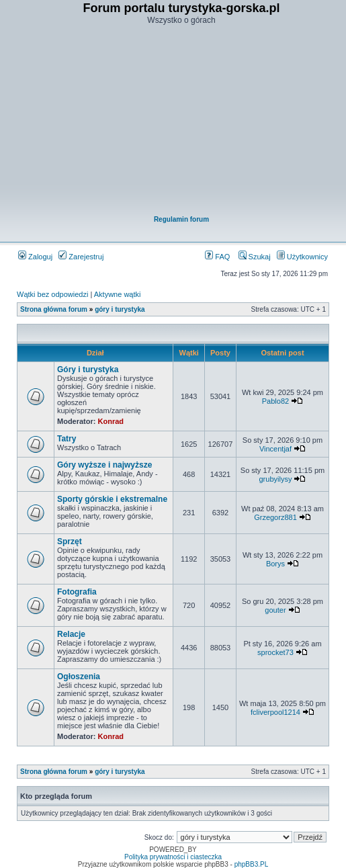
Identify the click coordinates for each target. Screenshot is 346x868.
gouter (275, 610)
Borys (275, 564)
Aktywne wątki (118, 294)
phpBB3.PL (252, 864)
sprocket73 (275, 652)
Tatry (67, 439)
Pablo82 (275, 401)
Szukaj (255, 257)
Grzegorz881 (275, 517)
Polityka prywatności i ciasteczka (173, 857)
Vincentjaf (275, 449)
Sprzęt (70, 541)
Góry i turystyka (88, 370)
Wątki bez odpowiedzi (52, 294)
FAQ (217, 257)
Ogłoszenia (79, 677)
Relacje (71, 634)
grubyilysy (276, 479)
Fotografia (77, 592)
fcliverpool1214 (275, 712)
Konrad (111, 421)
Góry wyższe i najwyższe (104, 465)
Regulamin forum (181, 219)
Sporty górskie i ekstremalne (112, 499)
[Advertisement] (181, 122)
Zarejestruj (81, 257)
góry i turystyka (120, 309)
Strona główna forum (54, 309)
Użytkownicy (302, 257)
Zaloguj (35, 257)
